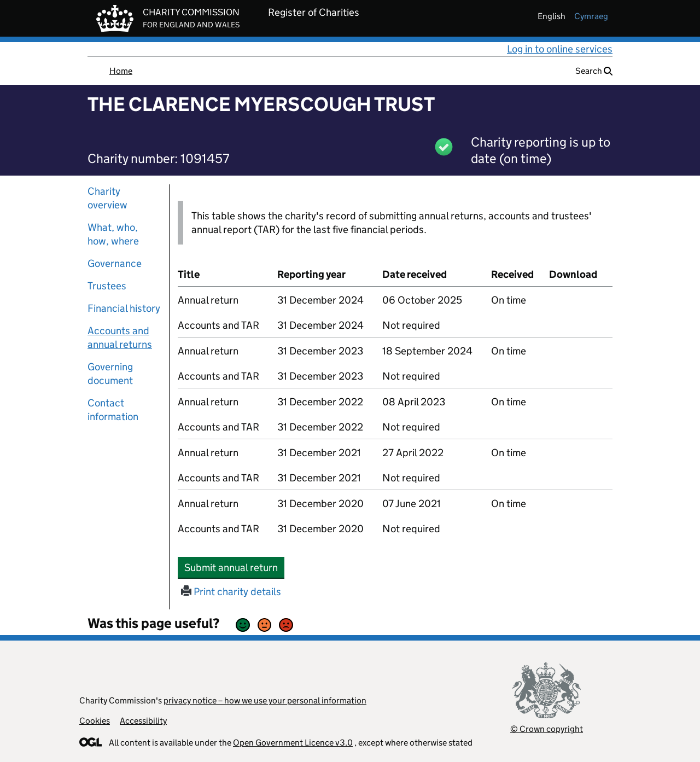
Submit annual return (234, 567)
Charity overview (107, 198)
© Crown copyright (547, 729)
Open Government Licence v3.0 (293, 743)
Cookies (95, 721)
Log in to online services (560, 49)
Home (121, 71)
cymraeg (591, 16)
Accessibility (143, 721)
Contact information (113, 410)
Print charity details (231, 592)
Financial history (124, 308)
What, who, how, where (113, 234)
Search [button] (594, 71)
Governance (115, 263)
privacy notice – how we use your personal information (265, 700)
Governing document (110, 374)
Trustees (107, 286)
